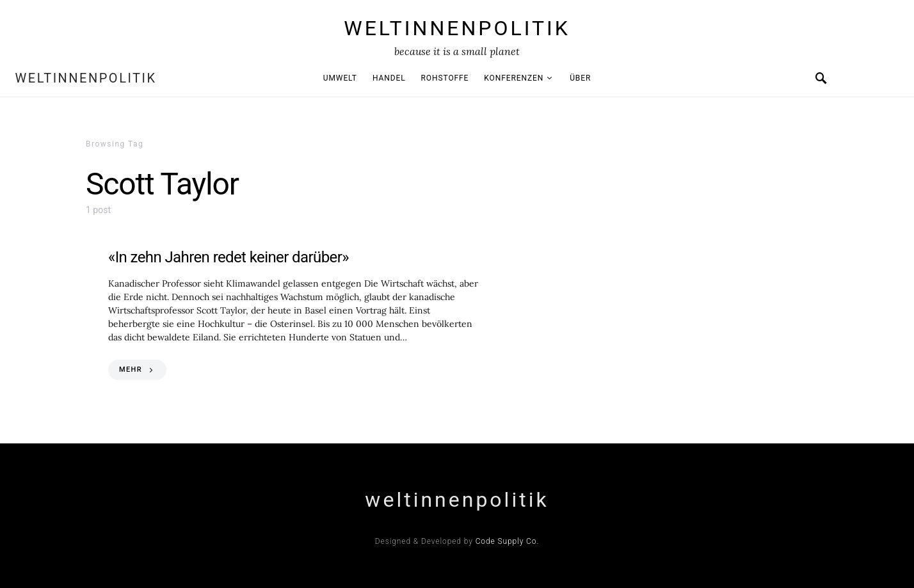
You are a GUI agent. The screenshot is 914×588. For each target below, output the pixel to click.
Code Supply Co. (508, 541)
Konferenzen (514, 78)
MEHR (131, 369)
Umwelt (340, 78)
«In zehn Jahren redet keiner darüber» (228, 257)
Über (580, 78)
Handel (389, 78)
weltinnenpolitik (457, 28)
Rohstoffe (445, 78)
